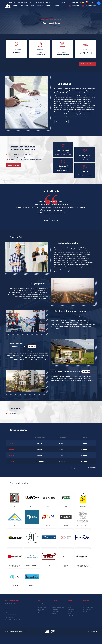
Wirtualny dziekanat (72, 613)
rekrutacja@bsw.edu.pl (45, 2)
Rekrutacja (39, 623)
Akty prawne (55, 617)
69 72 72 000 (22, 2)
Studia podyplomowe (41, 621)
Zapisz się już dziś (85, 64)
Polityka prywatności (88, 615)
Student (49, 7)
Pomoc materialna (72, 617)
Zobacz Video (13, 169)
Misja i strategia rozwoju (58, 615)
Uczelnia (40, 7)
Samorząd (70, 619)
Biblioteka (70, 615)
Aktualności (24, 7)
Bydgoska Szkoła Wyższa (19, 640)
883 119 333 (29, 2)
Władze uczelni (56, 611)
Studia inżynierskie (41, 613)
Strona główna (45, 20)
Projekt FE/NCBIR (56, 619)
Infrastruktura (55, 613)
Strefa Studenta (71, 611)
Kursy (32, 7)
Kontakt (57, 7)
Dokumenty (70, 623)
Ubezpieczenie (71, 621)
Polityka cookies (87, 617)
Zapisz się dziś (61, 121)
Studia (16, 7)
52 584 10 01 (16, 2)
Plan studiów (13, 421)
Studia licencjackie (41, 611)
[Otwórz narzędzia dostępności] (99, 3)
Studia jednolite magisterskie (40, 618)
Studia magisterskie (41, 615)
